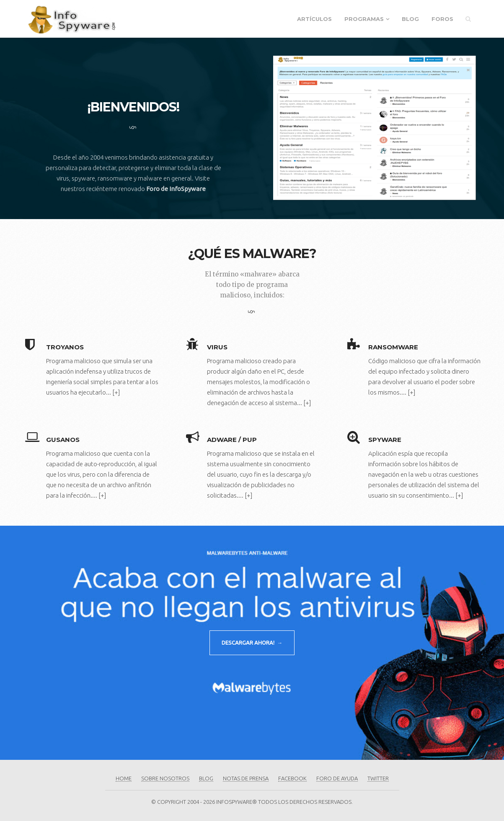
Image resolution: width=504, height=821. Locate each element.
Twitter (378, 778)
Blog (410, 19)
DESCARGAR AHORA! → (252, 643)
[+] (116, 392)
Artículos (314, 19)
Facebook (292, 778)
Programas (364, 19)
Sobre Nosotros (165, 778)
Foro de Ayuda (337, 778)
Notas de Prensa (246, 778)
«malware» (258, 274)
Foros (442, 19)
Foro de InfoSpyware (176, 189)
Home (124, 778)
